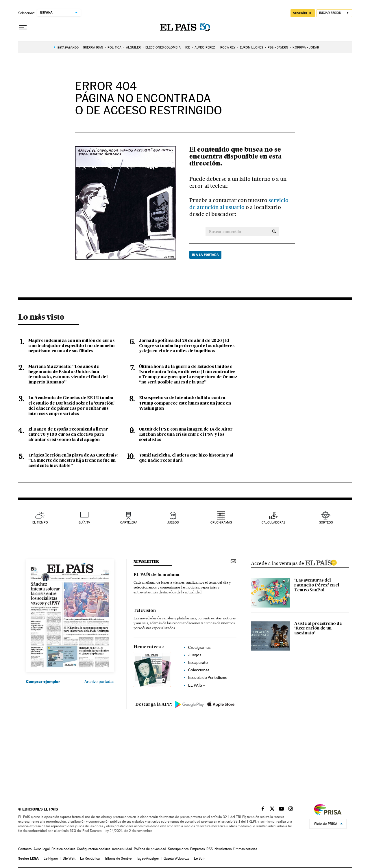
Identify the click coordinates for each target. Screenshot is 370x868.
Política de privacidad (150, 849)
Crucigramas (221, 523)
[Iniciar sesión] (334, 13)
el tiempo (40, 523)
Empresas (197, 849)
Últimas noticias (245, 849)
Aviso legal (42, 849)
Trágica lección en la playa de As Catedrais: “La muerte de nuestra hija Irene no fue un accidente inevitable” (73, 461)
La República (90, 858)
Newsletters (223, 849)
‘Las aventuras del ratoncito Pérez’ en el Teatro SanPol (317, 585)
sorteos (326, 523)
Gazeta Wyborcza (176, 858)
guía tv (84, 523)
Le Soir (199, 858)
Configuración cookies (94, 849)
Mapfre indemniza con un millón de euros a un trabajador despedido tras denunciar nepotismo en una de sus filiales (72, 346)
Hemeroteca (147, 647)
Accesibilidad (122, 849)
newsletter (146, 561)
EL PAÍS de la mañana (157, 575)
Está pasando (68, 47)
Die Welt (69, 858)
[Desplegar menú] (23, 27)
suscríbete (303, 13)
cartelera (129, 523)
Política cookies (63, 849)
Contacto (25, 849)
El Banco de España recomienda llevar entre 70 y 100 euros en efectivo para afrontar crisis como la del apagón (68, 435)
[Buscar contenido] (274, 232)
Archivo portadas (99, 681)
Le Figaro (51, 858)
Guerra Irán (93, 48)
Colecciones (199, 670)
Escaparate (198, 662)
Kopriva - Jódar (306, 48)
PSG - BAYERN (278, 48)
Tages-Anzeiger (148, 858)
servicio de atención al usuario (239, 204)
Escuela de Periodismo (208, 677)
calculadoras (273, 523)
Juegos (195, 655)
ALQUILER (133, 48)
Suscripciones (178, 849)
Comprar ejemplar (43, 681)
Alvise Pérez (205, 48)
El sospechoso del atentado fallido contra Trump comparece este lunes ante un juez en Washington (185, 403)
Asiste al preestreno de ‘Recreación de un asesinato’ (318, 629)
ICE (188, 48)
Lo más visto (41, 317)
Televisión (145, 611)
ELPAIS (321, 562)
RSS (210, 849)
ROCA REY (228, 48)
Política (114, 48)
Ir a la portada (205, 255)
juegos (173, 523)
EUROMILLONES (251, 48)
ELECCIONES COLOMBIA (163, 48)
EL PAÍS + (197, 685)
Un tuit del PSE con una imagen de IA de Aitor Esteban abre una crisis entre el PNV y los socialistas (186, 435)
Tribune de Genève (118, 858)
